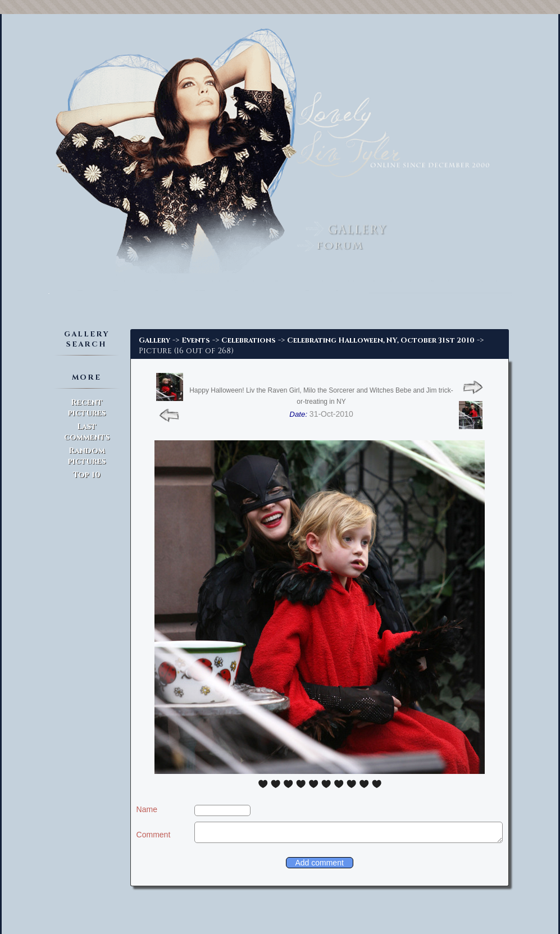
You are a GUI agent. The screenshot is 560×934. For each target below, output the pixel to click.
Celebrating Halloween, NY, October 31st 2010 (381, 340)
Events (196, 340)
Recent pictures (87, 408)
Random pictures (87, 456)
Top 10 (87, 475)
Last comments (87, 432)
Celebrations (249, 340)
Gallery (154, 340)
